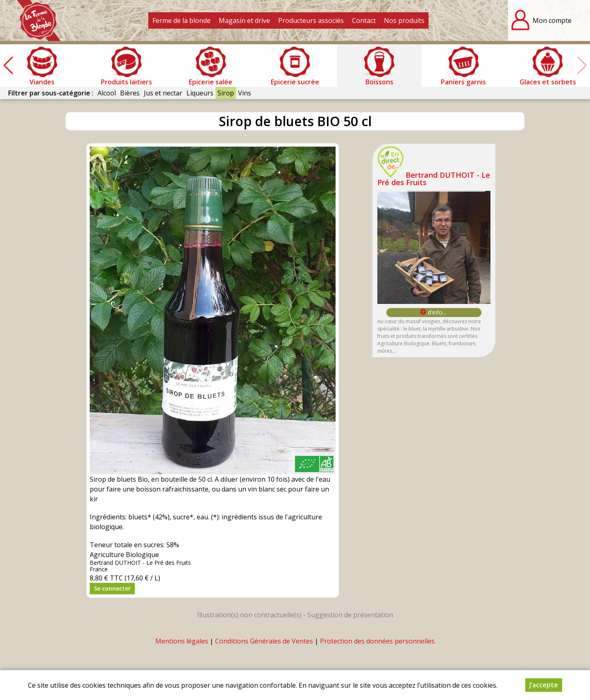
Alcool (107, 93)
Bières (130, 93)
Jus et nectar (163, 93)
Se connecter (112, 588)
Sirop (226, 93)
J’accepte (544, 685)
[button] (8, 66)
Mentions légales (182, 641)
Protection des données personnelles (377, 641)
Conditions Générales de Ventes (264, 641)
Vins (245, 93)
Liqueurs (200, 93)
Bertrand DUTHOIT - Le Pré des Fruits (434, 179)
